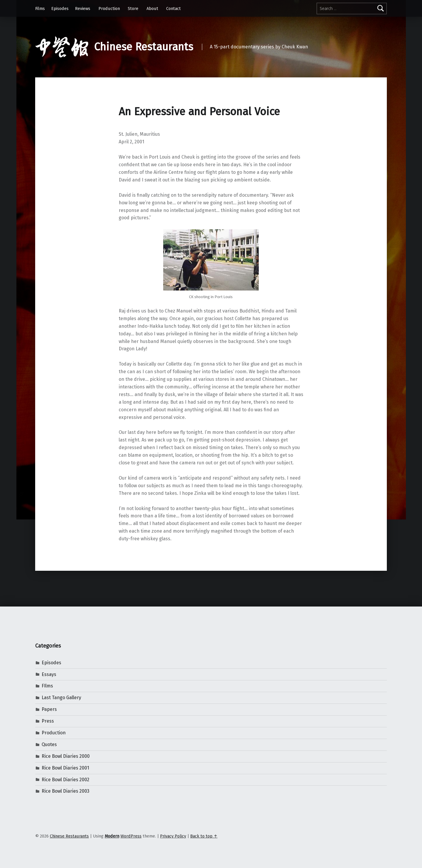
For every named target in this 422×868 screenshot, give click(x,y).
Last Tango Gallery (61, 698)
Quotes (49, 744)
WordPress (131, 836)
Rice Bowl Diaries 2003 (65, 791)
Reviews (83, 9)
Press (48, 721)
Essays (49, 674)
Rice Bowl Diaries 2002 (65, 780)
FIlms (47, 686)
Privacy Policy (173, 836)
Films (40, 9)
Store (133, 9)
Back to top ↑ (204, 836)
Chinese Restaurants (144, 47)
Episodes (60, 9)
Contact (173, 9)
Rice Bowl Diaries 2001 (65, 768)
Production (109, 9)
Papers (49, 709)
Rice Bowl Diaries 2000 (66, 756)
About (152, 9)
